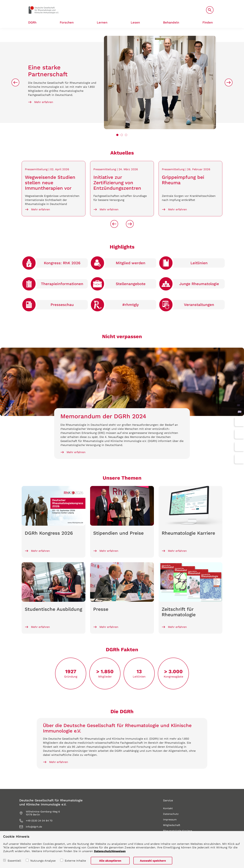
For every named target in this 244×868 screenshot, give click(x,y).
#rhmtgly (131, 305)
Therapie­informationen (62, 284)
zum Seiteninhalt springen (0, 0)
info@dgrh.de (34, 827)
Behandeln (171, 22)
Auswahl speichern (153, 861)
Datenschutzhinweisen (110, 851)
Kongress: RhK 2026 (62, 263)
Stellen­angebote (131, 284)
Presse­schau (62, 305)
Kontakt (168, 808)
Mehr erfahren (44, 102)
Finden (208, 22)
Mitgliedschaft (172, 825)
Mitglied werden (131, 263)
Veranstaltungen (199, 305)
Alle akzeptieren (110, 861)
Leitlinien (199, 263)
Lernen (102, 22)
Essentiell (14, 861)
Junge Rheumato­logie (199, 284)
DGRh (32, 22)
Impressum (170, 820)
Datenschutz (171, 814)
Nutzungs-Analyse (43, 861)
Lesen (135, 22)
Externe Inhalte (75, 861)
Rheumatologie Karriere (178, 831)
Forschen (67, 22)
